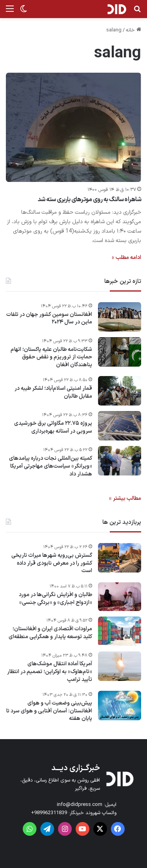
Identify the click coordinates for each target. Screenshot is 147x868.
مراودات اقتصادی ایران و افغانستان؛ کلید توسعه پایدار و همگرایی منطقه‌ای (50, 633)
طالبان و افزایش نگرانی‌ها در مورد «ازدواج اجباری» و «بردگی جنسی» (55, 599)
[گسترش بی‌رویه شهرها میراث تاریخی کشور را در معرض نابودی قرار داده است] (120, 558)
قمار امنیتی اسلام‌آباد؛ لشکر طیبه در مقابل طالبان (53, 392)
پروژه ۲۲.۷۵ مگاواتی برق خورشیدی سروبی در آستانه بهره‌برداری (53, 427)
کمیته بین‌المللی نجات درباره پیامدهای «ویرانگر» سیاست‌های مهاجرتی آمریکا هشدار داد (51, 466)
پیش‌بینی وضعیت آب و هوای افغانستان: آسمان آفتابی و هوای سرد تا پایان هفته (49, 711)
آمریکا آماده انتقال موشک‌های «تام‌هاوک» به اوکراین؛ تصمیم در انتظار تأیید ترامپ (50, 672)
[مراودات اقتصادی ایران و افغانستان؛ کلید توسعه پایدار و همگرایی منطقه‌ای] (120, 631)
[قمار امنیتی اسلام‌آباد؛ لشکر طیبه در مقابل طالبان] (120, 391)
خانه (133, 30)
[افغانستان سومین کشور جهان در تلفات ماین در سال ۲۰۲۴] (120, 317)
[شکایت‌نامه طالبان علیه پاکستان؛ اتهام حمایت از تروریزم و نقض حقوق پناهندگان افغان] (120, 352)
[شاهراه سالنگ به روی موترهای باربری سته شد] (73, 127)
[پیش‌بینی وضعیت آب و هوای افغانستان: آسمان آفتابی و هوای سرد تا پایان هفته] (120, 706)
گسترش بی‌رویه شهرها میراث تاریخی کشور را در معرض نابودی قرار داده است (52, 563)
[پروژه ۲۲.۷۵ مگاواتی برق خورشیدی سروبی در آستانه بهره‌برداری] (120, 426)
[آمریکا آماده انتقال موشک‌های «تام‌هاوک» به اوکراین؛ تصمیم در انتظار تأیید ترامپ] (120, 666)
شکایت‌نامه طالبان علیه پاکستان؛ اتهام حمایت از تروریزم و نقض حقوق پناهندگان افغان (51, 357)
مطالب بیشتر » (125, 498)
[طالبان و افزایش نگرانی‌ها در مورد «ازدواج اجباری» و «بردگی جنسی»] (120, 597)
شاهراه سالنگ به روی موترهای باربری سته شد (90, 200)
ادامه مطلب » (126, 258)
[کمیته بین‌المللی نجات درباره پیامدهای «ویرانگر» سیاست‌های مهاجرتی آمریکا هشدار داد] (120, 461)
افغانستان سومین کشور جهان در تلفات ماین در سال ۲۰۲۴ (49, 318)
